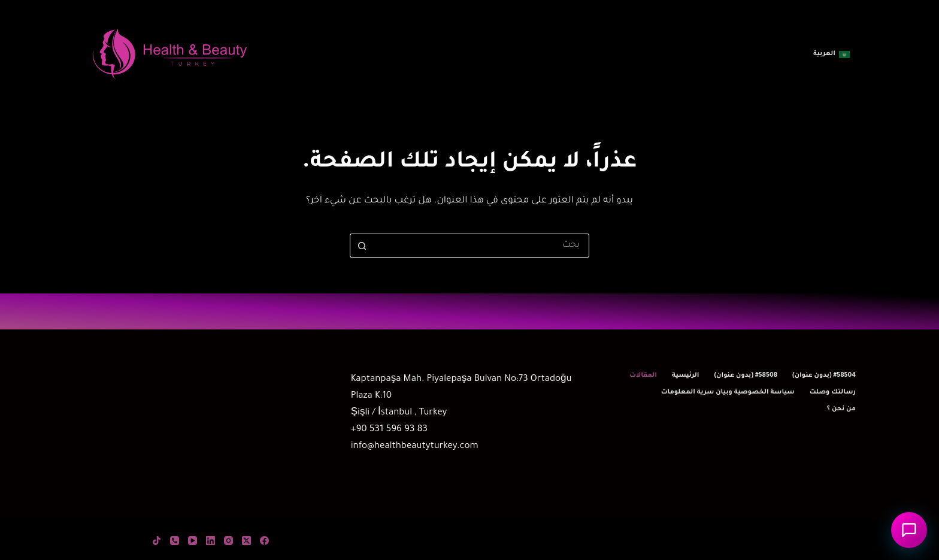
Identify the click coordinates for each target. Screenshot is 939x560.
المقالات (643, 376)
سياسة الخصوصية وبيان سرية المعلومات (728, 392)
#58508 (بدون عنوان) (746, 376)
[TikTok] (157, 541)
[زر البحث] (362, 246)
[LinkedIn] (210, 541)
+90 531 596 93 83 (389, 430)
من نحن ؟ (841, 409)
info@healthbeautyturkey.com (415, 447)
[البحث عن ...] (481, 246)
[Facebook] (264, 541)
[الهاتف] (175, 541)
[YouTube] (193, 541)
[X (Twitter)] (246, 541)
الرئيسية (685, 376)
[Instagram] (228, 541)
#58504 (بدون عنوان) (824, 376)
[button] (832, 55)
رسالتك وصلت (833, 392)
